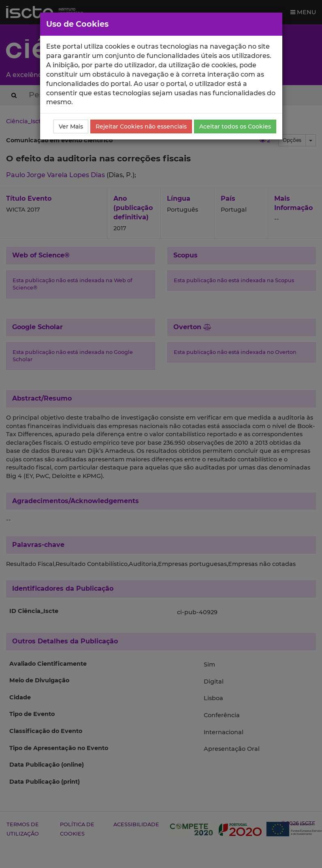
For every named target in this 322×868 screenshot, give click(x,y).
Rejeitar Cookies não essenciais (141, 126)
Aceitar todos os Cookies (235, 126)
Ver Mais (71, 126)
